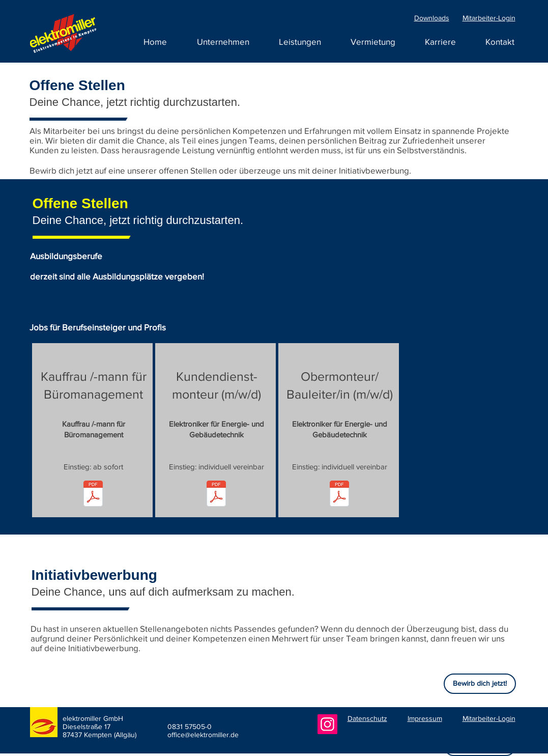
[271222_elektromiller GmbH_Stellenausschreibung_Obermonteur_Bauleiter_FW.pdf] (339, 495)
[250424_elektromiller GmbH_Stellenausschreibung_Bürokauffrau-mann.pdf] (93, 495)
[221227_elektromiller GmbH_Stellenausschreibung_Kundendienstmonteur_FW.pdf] (216, 495)
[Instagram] (327, 724)
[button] (440, 42)
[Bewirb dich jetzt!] (480, 684)
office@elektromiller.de (203, 735)
